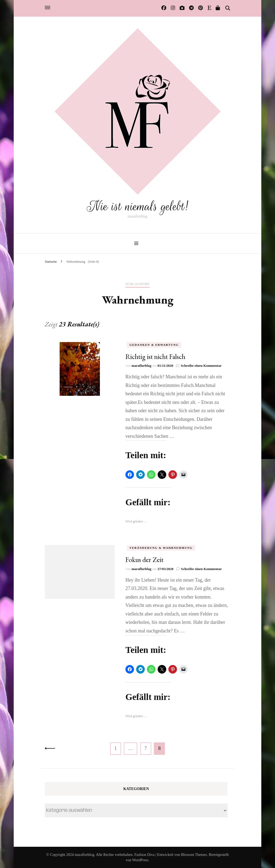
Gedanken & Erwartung (154, 344)
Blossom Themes (194, 854)
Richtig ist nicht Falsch (155, 356)
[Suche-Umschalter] (228, 8)
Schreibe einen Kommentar (201, 366)
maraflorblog (142, 366)
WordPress (140, 860)
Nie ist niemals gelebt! (137, 206)
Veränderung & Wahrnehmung (161, 548)
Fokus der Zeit (144, 560)
